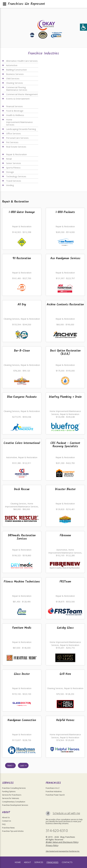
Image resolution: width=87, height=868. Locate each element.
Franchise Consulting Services (14, 788)
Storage (10, 172)
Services (39, 862)
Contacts (67, 862)
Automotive (12, 65)
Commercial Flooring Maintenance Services (17, 89)
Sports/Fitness (13, 168)
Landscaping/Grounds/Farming (21, 129)
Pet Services (12, 142)
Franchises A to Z (53, 788)
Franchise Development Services (15, 805)
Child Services (13, 78)
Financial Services (14, 106)
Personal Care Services (17, 138)
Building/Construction (16, 70)
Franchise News (8, 828)
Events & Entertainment (18, 99)
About (28, 862)
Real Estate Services (16, 147)
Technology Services (16, 176)
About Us (6, 817)
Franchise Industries (54, 791)
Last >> (23, 765)
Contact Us (7, 821)
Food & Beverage (15, 111)
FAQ (4, 824)
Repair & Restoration (16, 154)
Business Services (15, 74)
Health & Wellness (15, 115)
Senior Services (14, 163)
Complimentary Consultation (14, 802)
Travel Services (14, 181)
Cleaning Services (14, 83)
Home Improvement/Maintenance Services (19, 122)
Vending (10, 185)
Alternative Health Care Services (22, 61)
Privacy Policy (52, 845)
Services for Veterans (11, 798)
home (18, 862)
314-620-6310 (57, 831)
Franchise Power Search (55, 795)
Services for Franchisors (12, 795)
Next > (10, 765)
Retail (9, 159)
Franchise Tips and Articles (13, 831)
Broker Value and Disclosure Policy (62, 842)
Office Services (13, 133)
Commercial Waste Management (22, 94)
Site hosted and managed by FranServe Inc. (63, 851)
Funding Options (9, 791)
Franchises (52, 862)
